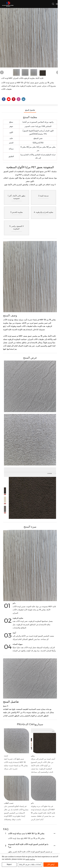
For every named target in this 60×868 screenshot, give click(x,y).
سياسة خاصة (30, 859)
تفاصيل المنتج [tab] (30, 110)
